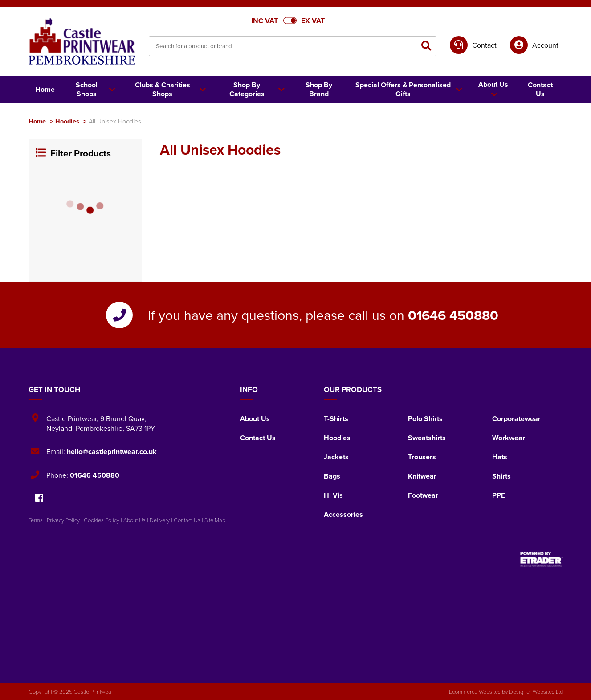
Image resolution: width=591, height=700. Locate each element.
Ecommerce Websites (475, 692)
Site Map (215, 520)
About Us (255, 419)
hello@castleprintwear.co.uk (112, 452)
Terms (36, 520)
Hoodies (67, 121)
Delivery (160, 520)
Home (37, 121)
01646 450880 (453, 315)
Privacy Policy (63, 520)
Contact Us (258, 438)
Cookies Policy (102, 520)
